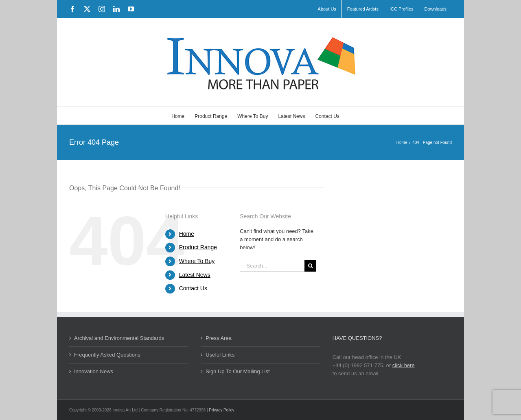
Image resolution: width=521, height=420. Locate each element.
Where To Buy (197, 261)
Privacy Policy (221, 410)
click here (404, 365)
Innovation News (94, 371)
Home (187, 234)
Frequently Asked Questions (107, 355)
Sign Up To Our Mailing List (238, 371)
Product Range (198, 247)
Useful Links (220, 355)
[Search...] (272, 266)
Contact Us (193, 288)
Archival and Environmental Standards (119, 338)
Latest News (195, 275)
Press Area (219, 338)
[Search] (310, 266)
